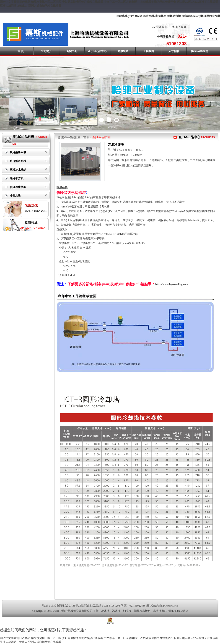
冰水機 (116, 611)
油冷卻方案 (17, 178)
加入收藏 (181, 27)
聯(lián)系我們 (199, 51)
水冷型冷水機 (18, 161)
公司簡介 (46, 51)
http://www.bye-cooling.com (172, 284)
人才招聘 (174, 51)
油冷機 (127, 611)
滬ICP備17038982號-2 (175, 611)
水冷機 (157, 611)
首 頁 (21, 51)
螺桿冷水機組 (18, 170)
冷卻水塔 (15, 196)
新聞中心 (72, 51)
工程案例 (148, 51)
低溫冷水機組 (18, 187)
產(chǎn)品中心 (97, 51)
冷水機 (105, 611)
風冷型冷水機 (18, 152)
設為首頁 (161, 27)
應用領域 (123, 51)
